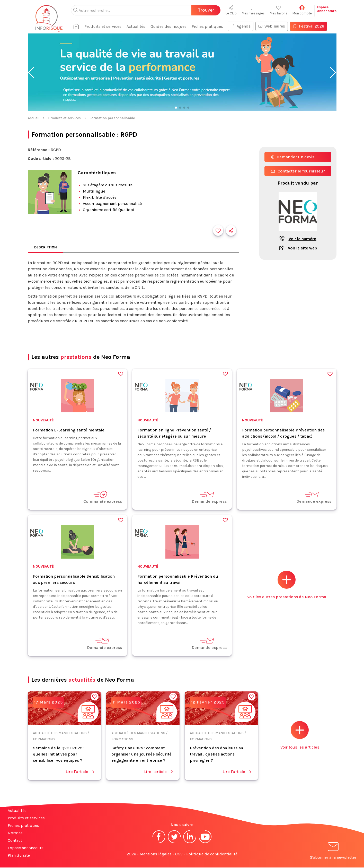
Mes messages (253, 10)
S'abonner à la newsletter (333, 852)
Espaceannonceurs (327, 9)
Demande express (209, 498)
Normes (15, 833)
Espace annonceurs (26, 848)
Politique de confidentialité (212, 854)
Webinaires (279, 26)
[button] (31, 73)
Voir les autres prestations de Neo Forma (287, 585)
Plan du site (19, 856)
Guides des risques (176, 26)
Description (47, 248)
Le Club (231, 10)
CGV (179, 854)
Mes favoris (279, 10)
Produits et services (110, 26)
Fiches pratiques (215, 26)
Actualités (143, 26)
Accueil (34, 118)
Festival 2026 (316, 26)
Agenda (248, 26)
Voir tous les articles (300, 736)
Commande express (103, 498)
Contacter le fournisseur (298, 171)
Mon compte (302, 10)
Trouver (206, 10)
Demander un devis (293, 157)
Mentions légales (156, 854)
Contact (15, 841)
